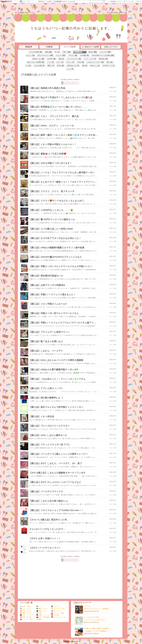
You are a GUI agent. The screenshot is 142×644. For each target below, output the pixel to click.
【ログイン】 (123, 13)
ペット (40, 606)
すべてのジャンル (58, 617)
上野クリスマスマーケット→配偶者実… (97, 609)
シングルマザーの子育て (92, 617)
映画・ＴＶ (41, 611)
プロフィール (29, 13)
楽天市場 (138, 2)
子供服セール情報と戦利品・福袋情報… (97, 628)
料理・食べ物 (26, 617)
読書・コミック (43, 615)
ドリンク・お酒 (26, 619)
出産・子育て (26, 2)
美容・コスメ (26, 611)
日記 (22, 13)
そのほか (55, 615)
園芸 (39, 619)
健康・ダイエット (27, 613)
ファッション (26, 609)
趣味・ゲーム (42, 609)
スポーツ (55, 606)
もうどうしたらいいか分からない (95, 620)
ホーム (17, 13)
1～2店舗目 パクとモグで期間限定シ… (96, 631)
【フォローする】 (112, 13)
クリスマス (87, 606)
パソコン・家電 (57, 613)
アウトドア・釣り (58, 609)
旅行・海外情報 (43, 617)
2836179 (121, 10)
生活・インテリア (27, 615)
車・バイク (56, 611)
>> (115, 2)
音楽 (39, 613)
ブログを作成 (130, 2)
